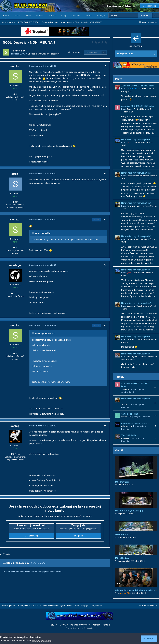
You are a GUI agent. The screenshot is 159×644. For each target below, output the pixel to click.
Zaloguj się (78, 536)
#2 (105, 174)
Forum (6, 17)
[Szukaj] (123, 15)
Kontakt (40, 15)
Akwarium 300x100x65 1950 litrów (138, 86)
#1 (105, 66)
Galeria (17, 15)
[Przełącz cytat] (33, 233)
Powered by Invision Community (80, 628)
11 (15, 94)
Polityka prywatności (80, 625)
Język (53, 625)
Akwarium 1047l (122, 534)
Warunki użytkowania (42, 640)
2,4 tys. (15, 454)
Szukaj (89, 15)
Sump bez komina (130, 414)
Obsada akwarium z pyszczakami (44, 54)
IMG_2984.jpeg (122, 558)
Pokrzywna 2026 (125, 54)
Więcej (101, 15)
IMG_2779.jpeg (122, 482)
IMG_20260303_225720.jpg (129, 511)
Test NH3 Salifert (129, 435)
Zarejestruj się (150, 6)
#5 (105, 325)
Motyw (64, 625)
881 (15, 202)
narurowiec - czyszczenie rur (135, 423)
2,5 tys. (15, 293)
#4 (105, 265)
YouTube (52, 15)
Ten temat (144, 15)
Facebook (76, 15)
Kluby (64, 15)
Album (28, 15)
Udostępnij (74, 52)
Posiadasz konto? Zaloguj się (122, 6)
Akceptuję (150, 639)
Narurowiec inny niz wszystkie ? (136, 139)
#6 (105, 426)
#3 (105, 220)
